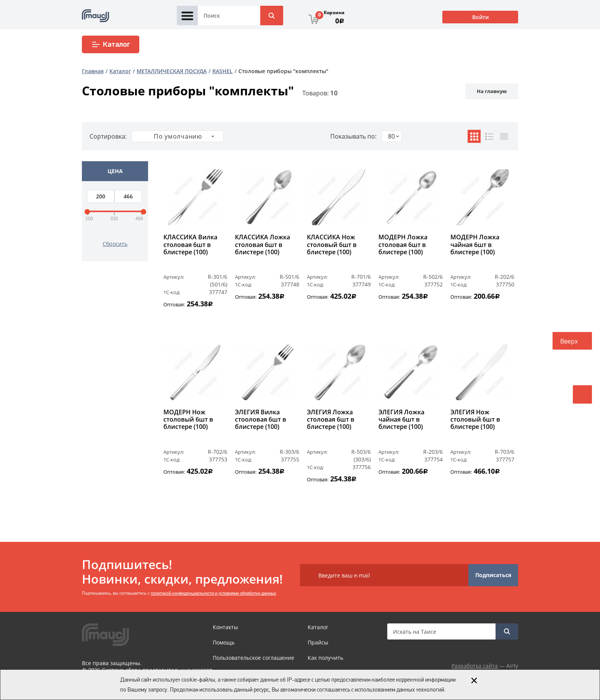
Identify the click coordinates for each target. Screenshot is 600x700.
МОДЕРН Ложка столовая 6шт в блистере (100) (403, 245)
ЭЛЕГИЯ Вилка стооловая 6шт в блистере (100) (261, 420)
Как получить (325, 658)
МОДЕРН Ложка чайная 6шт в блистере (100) (475, 245)
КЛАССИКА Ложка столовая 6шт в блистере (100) (262, 245)
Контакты (225, 627)
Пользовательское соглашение (254, 658)
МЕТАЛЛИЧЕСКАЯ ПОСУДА (172, 71)
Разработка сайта (475, 666)
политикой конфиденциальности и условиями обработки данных (214, 593)
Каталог (111, 44)
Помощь (224, 642)
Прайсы (318, 642)
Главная (93, 71)
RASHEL (223, 71)
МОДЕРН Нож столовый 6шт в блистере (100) (188, 420)
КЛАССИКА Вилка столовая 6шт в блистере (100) (190, 245)
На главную (492, 91)
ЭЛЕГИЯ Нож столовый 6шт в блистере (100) (475, 420)
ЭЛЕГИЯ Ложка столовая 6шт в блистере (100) (331, 420)
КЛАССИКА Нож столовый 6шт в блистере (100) (332, 245)
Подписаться (493, 575)
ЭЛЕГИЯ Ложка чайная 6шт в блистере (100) (401, 420)
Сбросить (115, 244)
